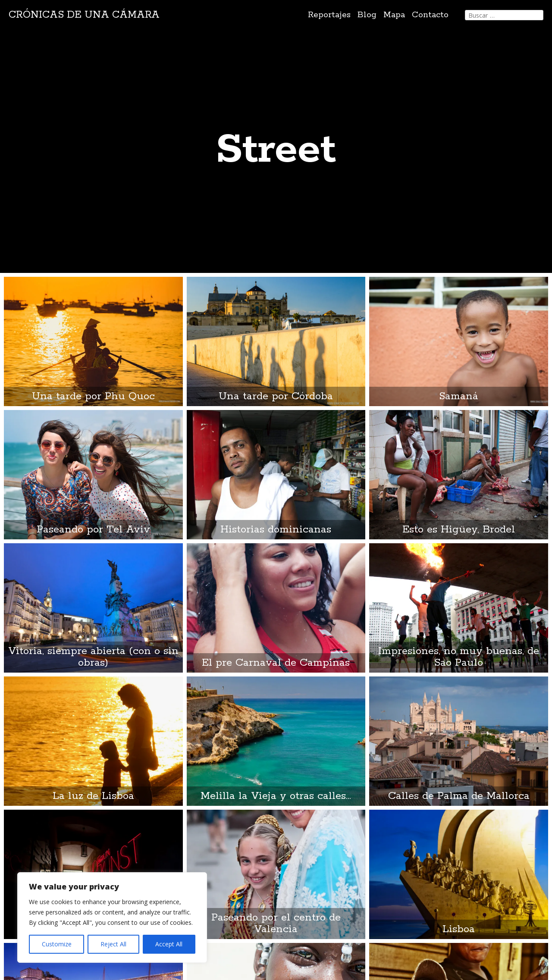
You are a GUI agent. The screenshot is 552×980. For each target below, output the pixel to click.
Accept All (169, 944)
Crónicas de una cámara (84, 15)
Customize (57, 944)
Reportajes (329, 15)
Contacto (430, 15)
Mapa (394, 15)
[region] (112, 917)
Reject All (113, 944)
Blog (367, 15)
